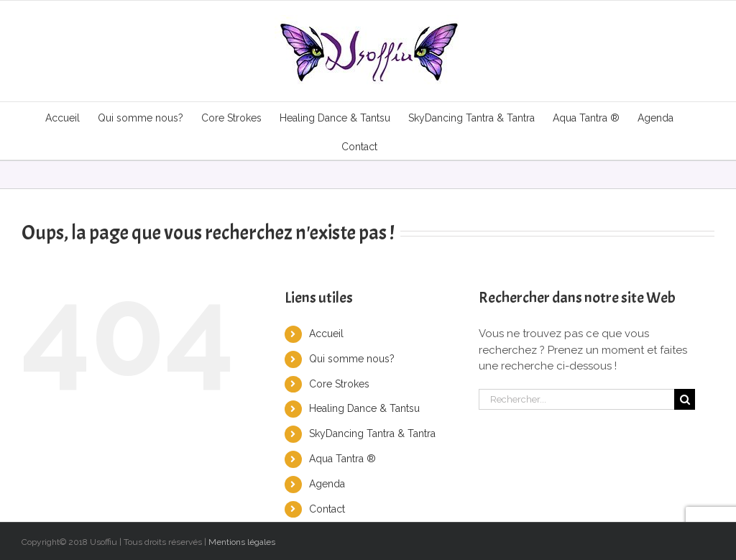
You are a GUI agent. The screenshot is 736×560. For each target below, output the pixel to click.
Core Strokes (339, 384)
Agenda (327, 484)
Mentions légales (242, 542)
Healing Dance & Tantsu (364, 408)
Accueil (326, 334)
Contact (327, 509)
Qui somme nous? (352, 359)
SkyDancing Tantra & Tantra (372, 433)
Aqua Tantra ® (342, 459)
